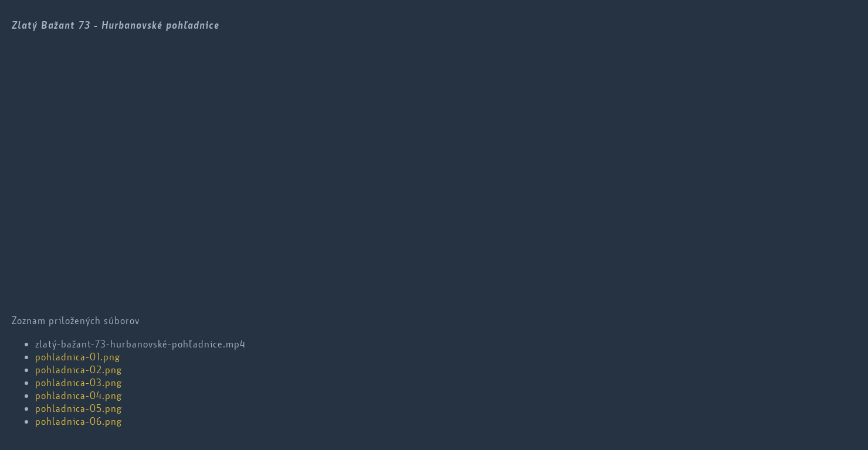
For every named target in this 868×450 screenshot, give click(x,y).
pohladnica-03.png (79, 383)
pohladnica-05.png (79, 408)
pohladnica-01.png (78, 357)
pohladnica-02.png (79, 370)
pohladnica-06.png (79, 421)
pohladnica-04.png (79, 396)
